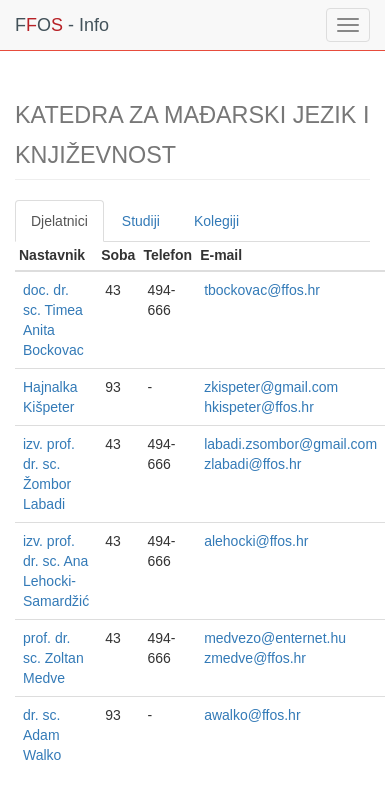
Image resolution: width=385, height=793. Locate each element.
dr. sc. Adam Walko (42, 735)
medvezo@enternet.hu (275, 638)
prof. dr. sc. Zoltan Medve (53, 658)
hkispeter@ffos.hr (259, 407)
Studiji (141, 221)
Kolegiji (216, 221)
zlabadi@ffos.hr (252, 464)
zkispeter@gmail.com (271, 387)
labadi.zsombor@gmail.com (290, 444)
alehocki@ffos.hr (256, 541)
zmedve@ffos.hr (255, 658)
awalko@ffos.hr (252, 715)
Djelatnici (59, 221)
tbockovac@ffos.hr (262, 290)
